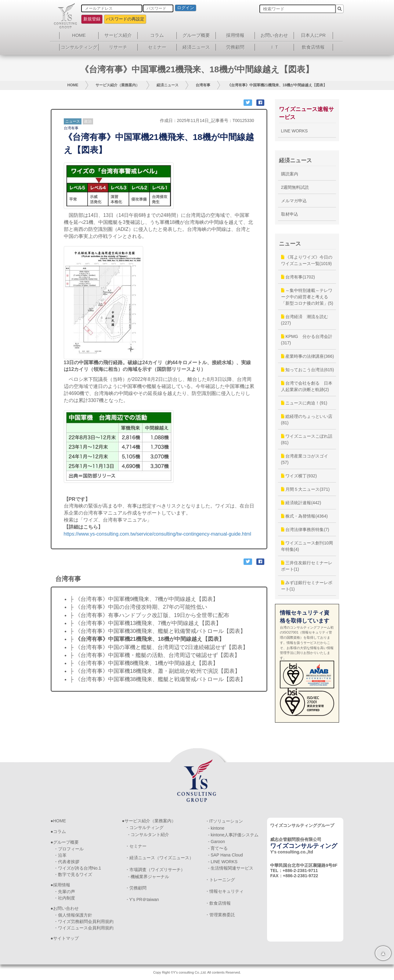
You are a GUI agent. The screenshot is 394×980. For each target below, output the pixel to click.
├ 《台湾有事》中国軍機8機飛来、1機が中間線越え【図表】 (144, 663)
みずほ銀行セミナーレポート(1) (307, 586)
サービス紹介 (118, 35)
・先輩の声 (64, 892)
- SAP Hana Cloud (226, 855)
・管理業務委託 (220, 915)
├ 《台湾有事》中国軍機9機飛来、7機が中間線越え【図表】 (144, 599)
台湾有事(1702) (298, 277)
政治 (88, 121)
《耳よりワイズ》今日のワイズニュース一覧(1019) (307, 260)
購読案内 (290, 174)
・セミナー (136, 846)
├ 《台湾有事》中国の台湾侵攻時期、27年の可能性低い (139, 607)
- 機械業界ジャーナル (149, 877)
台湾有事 (203, 85)
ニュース (73, 121)
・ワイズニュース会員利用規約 (84, 928)
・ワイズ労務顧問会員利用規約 (84, 921)
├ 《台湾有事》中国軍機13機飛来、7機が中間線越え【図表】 (146, 623)
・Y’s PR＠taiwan (142, 899)
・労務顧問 (136, 888)
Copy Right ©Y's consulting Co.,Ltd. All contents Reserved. (197, 972)
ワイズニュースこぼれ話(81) (307, 439)
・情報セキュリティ (224, 891)
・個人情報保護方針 (73, 915)
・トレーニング (220, 880)
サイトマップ (66, 938)
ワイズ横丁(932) (299, 476)
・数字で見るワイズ (73, 874)
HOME (79, 35)
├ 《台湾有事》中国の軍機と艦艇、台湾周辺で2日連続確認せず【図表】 (159, 647)
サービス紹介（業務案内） (117, 85)
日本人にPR (313, 35)
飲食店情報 (313, 47)
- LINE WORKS (223, 862)
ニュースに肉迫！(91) (304, 403)
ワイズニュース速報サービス (306, 113)
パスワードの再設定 (125, 19)
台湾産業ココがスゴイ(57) (305, 459)
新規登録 (92, 19)
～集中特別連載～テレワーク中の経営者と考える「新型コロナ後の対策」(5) (307, 297)
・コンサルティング (144, 827)
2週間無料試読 (295, 187)
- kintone (216, 828)
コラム (157, 35)
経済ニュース (196, 47)
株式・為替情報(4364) (304, 516)
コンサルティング (79, 47)
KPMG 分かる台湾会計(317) (307, 340)
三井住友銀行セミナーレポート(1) (307, 566)
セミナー (157, 47)
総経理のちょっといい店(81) (307, 420)
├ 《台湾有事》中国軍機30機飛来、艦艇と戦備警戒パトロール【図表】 (158, 631)
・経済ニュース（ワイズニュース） (159, 858)
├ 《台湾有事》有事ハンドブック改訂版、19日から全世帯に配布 (150, 615)
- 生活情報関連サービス (231, 868)
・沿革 (60, 855)
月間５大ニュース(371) (305, 489)
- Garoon (217, 842)
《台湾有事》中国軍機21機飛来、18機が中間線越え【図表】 (277, 85)
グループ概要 (196, 35)
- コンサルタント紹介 (149, 835)
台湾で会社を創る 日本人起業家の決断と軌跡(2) (307, 386)
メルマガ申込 (294, 201)
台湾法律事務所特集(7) (305, 529)
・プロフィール (69, 849)
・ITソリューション (224, 821)
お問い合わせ (274, 35)
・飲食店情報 (218, 903)
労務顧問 (235, 47)
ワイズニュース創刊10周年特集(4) (307, 546)
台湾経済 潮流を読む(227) (305, 320)
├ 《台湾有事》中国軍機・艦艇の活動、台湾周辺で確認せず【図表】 (155, 655)
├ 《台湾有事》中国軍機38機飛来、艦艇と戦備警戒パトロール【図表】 (158, 679)
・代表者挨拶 (67, 862)
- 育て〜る (218, 848)
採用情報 (235, 35)
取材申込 (290, 214)
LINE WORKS (295, 131)
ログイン (186, 8)
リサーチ (118, 47)
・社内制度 (64, 898)
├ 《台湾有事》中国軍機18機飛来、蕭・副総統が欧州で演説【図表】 (155, 671)
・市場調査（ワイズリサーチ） (155, 870)
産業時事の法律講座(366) (308, 356)
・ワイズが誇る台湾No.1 (78, 868)
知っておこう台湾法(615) (308, 370)
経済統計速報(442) (301, 503)
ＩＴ (274, 47)
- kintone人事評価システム (233, 835)
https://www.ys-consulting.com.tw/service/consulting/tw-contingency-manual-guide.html (157, 534)
